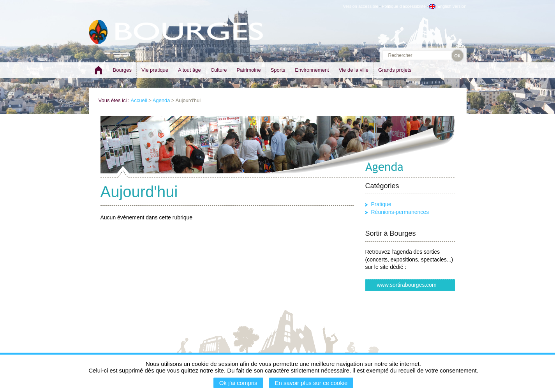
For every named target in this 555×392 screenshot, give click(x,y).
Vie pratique (155, 70)
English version (448, 6)
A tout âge (189, 70)
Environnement (312, 70)
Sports (278, 70)
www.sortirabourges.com (407, 285)
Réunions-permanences (400, 212)
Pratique (381, 204)
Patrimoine (249, 70)
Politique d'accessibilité (404, 6)
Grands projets (395, 70)
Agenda (161, 100)
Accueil (139, 100)
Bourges (122, 70)
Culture (219, 70)
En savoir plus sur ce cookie (311, 383)
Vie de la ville (354, 70)
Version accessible (360, 6)
